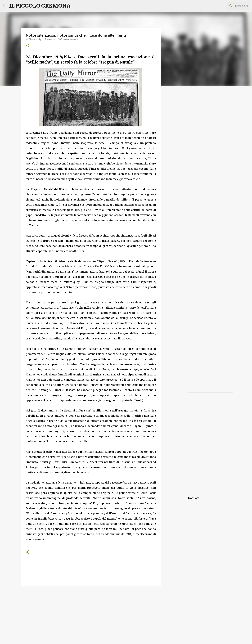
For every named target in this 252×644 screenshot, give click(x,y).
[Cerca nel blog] (233, 6)
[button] (28, 46)
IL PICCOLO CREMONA (40, 6)
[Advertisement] (91, 614)
